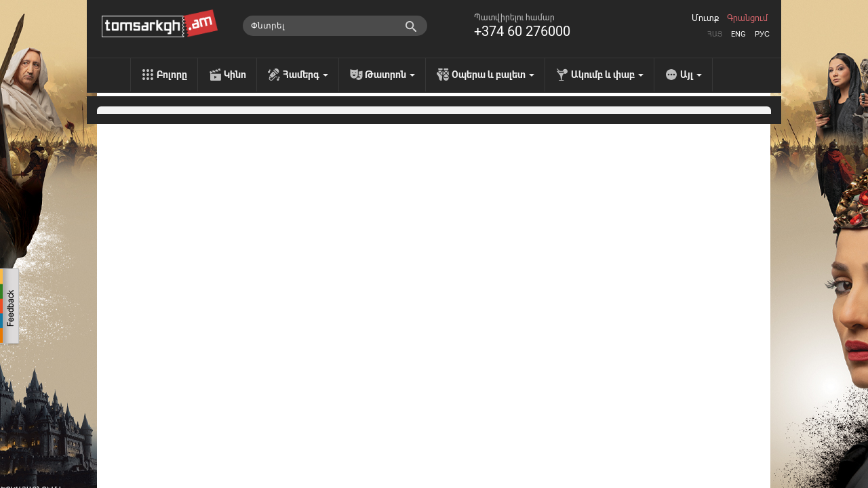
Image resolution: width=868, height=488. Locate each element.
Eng (738, 34)
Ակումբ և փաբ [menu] (607, 75)
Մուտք (705, 18)
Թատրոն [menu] (390, 75)
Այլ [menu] (691, 75)
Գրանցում (747, 18)
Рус (762, 34)
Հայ (715, 34)
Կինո (235, 75)
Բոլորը (172, 75)
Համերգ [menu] (305, 75)
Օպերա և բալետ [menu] (493, 75)
